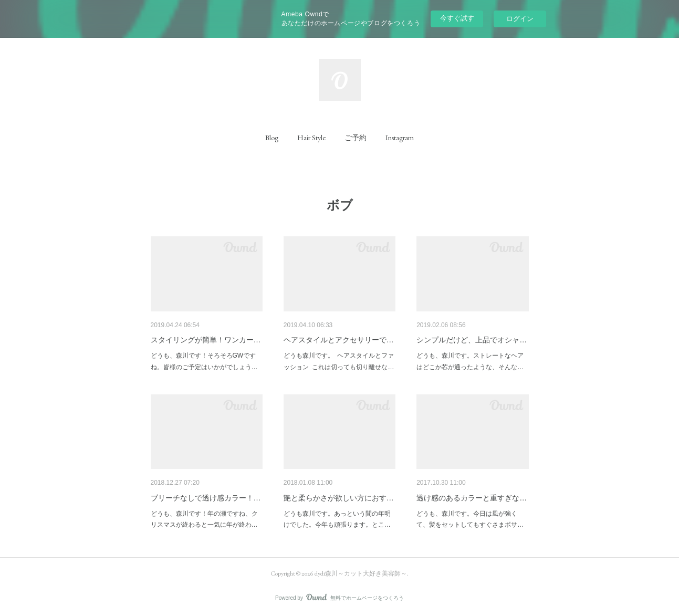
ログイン (520, 19)
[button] (272, 138)
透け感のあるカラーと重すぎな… (472, 498)
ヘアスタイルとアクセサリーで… (339, 340)
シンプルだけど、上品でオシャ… (472, 340)
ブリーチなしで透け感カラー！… (206, 498)
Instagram (400, 138)
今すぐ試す (457, 18)
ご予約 (356, 138)
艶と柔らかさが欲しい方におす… (339, 498)
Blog (272, 138)
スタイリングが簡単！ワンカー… (206, 340)
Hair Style (311, 138)
